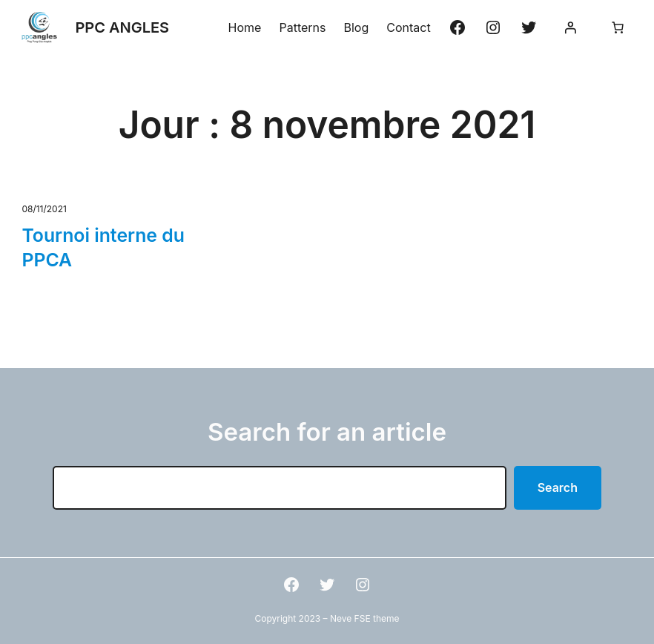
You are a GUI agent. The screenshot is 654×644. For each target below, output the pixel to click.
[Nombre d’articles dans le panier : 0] (618, 27)
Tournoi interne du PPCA (103, 247)
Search (558, 487)
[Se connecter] (570, 27)
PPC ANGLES (122, 27)
